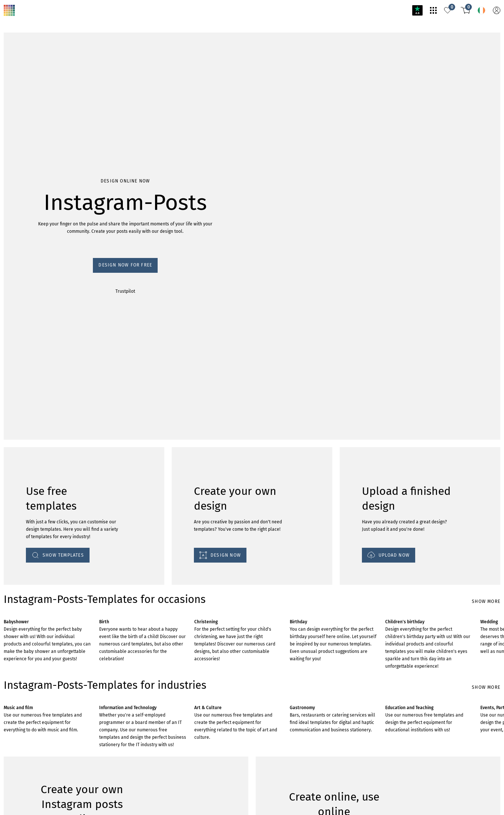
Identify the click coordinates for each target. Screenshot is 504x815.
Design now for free (24, 72)
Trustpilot (12, 79)
